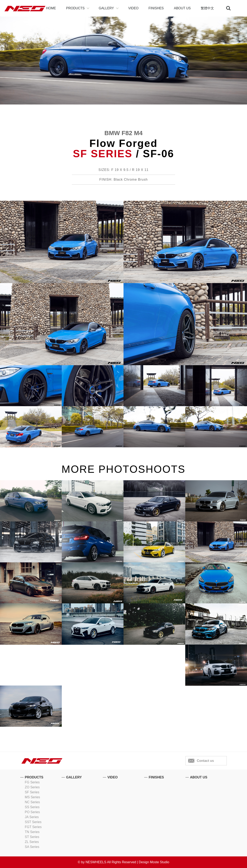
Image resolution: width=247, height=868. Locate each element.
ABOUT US (182, 8)
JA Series (32, 817)
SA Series (32, 847)
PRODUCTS (75, 8)
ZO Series (32, 787)
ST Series (32, 837)
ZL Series (32, 842)
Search (228, 8)
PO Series (32, 812)
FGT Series (33, 827)
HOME (51, 8)
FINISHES (156, 8)
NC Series (32, 802)
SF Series (32, 792)
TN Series (32, 832)
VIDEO (133, 8)
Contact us (205, 761)
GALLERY (106, 8)
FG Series (32, 782)
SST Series (33, 822)
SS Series (32, 807)
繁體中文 (207, 8)
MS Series (32, 797)
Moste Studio (160, 862)
